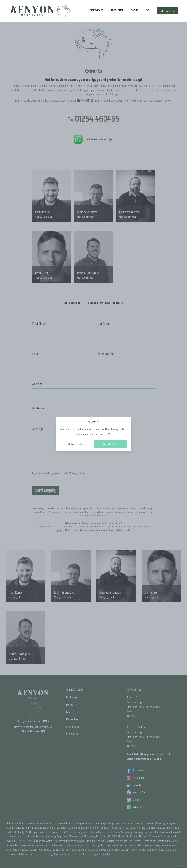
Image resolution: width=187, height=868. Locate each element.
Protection (117, 10)
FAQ (147, 10)
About (135, 10)
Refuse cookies (77, 444)
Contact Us (167, 11)
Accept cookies (111, 444)
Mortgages (97, 10)
